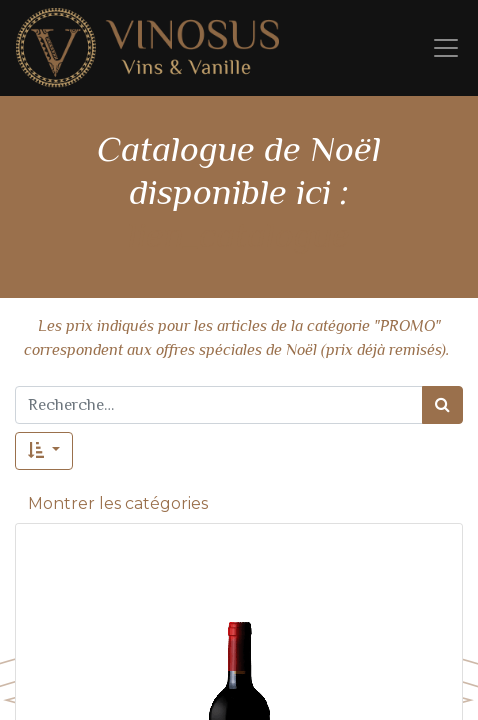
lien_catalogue (239, 235)
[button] (44, 451)
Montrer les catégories (118, 503)
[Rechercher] (442, 405)
